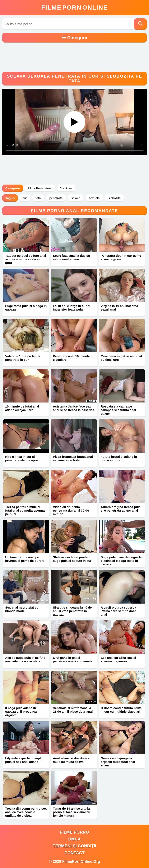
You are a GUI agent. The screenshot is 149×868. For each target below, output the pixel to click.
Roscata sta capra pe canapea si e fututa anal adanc (118, 410)
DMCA (74, 839)
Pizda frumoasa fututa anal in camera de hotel (73, 458)
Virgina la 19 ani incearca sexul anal (119, 308)
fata (38, 198)
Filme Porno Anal (39, 188)
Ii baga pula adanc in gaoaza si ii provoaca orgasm (21, 711)
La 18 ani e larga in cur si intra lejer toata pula (71, 308)
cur (25, 198)
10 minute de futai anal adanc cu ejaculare (22, 408)
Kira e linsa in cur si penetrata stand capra (22, 458)
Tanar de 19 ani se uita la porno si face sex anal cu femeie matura (71, 812)
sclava (76, 198)
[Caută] (140, 24)
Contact (74, 853)
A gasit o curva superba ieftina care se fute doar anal (118, 611)
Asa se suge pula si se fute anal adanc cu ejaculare (25, 659)
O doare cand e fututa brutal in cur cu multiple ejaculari (122, 710)
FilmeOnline (74, 8)
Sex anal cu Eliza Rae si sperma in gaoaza (118, 659)
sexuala (94, 198)
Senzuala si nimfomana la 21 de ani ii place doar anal (73, 710)
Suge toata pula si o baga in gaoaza (26, 308)
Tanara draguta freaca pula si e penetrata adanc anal (121, 509)
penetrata (56, 198)
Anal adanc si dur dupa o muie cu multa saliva (71, 760)
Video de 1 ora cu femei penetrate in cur (23, 358)
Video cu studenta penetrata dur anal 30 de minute (71, 510)
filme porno (74, 832)
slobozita (114, 198)
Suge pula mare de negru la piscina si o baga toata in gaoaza (121, 561)
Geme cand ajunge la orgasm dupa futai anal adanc (118, 762)
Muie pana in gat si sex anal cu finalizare (121, 358)
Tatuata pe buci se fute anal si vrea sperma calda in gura (26, 259)
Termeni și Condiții (75, 846)
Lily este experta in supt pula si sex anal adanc (23, 760)
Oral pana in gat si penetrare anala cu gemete (73, 659)
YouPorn (66, 188)
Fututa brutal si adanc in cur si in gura (119, 458)
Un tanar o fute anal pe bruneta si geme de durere (25, 559)
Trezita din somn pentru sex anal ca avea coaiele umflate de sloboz (26, 812)
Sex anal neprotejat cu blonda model (22, 609)
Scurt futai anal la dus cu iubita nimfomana (71, 257)
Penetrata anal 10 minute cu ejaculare (74, 358)
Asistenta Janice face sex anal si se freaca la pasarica (74, 408)
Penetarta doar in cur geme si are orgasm (121, 257)
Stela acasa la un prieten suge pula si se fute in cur (72, 559)
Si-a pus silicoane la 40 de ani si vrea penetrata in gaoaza (72, 611)
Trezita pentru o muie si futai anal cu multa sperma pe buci (25, 510)
